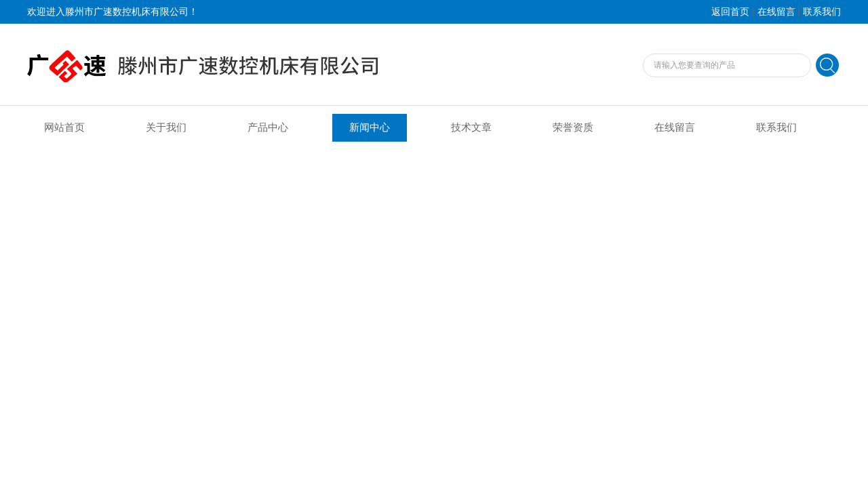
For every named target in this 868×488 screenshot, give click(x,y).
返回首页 (730, 12)
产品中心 (268, 127)
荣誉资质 (573, 127)
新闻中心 (370, 127)
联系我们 (822, 12)
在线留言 (776, 12)
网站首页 (64, 127)
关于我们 (166, 127)
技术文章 (471, 127)
